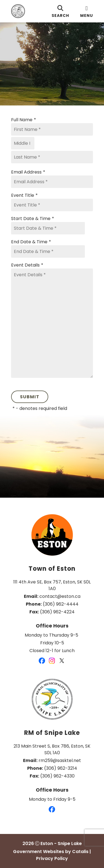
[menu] (87, 11)
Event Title (24, 195)
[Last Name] (52, 157)
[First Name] (52, 129)
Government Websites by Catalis (51, 852)
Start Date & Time (33, 219)
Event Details (27, 265)
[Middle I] (23, 143)
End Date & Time (31, 242)
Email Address (28, 172)
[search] (60, 11)
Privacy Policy (52, 858)
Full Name (24, 120)
